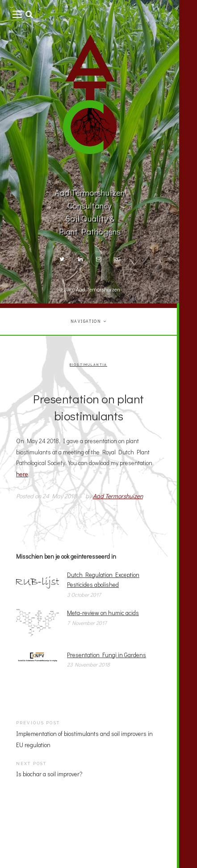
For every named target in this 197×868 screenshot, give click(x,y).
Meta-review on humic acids (103, 613)
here (22, 474)
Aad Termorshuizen (118, 496)
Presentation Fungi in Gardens (107, 655)
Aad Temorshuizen (98, 289)
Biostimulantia (88, 365)
